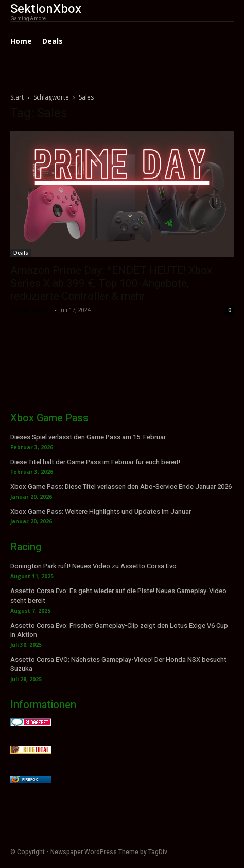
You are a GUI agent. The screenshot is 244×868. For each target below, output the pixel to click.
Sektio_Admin (31, 310)
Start (17, 97)
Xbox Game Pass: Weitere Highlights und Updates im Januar (101, 511)
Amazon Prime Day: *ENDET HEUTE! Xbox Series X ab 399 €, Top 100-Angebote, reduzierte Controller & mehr (111, 283)
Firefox (30, 780)
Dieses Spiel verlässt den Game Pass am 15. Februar (88, 437)
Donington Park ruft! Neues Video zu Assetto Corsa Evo (93, 566)
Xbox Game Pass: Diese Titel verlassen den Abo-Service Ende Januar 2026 (121, 487)
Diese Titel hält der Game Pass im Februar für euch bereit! (95, 462)
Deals (21, 253)
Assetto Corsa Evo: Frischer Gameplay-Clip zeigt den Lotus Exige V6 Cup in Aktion (119, 630)
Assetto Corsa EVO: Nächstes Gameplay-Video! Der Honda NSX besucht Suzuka (118, 664)
